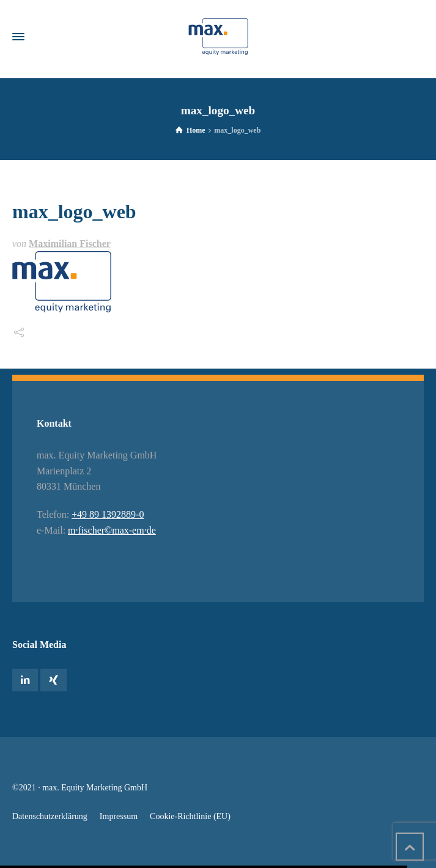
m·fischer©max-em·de (112, 530)
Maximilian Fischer (70, 244)
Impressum (119, 816)
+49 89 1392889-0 (108, 514)
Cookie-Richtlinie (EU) (190, 816)
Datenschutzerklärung (50, 816)
